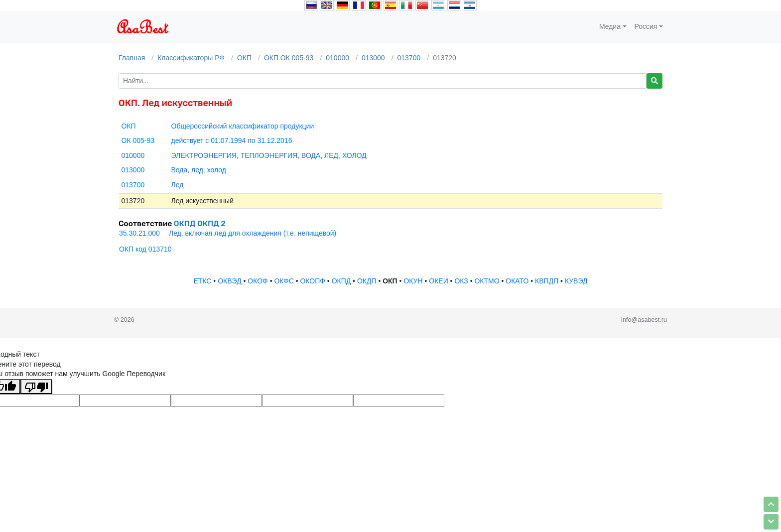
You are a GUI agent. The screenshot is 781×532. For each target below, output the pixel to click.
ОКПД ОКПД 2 (200, 224)
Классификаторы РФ (191, 58)
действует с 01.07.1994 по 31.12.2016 (232, 140)
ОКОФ (258, 281)
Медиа (610, 26)
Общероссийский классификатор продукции (243, 126)
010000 (337, 58)
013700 (409, 58)
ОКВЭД (229, 281)
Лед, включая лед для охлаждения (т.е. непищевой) (253, 233)
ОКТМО (487, 281)
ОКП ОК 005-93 (289, 58)
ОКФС (284, 281)
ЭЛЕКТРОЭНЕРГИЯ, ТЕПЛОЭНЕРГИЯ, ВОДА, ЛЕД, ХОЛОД (269, 155)
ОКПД (341, 281)
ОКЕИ (438, 281)
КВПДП (547, 281)
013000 (373, 58)
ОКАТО (517, 281)
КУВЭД (576, 281)
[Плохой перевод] (36, 387)
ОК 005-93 (138, 140)
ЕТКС (202, 281)
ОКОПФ (312, 281)
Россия (646, 26)
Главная (132, 58)
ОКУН (413, 281)
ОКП (244, 58)
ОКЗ (461, 281)
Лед (178, 185)
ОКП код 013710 (145, 249)
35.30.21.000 (139, 233)
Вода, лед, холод (199, 170)
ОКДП (367, 281)
